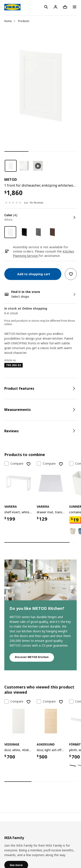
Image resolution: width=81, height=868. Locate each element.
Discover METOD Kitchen (32, 657)
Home (8, 21)
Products (24, 21)
